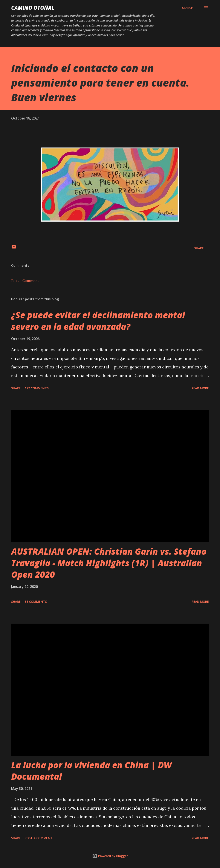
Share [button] (199, 248)
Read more (200, 388)
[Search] (188, 8)
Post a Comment (25, 281)
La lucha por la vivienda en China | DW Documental (91, 771)
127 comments (37, 388)
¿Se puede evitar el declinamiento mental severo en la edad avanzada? (98, 321)
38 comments (36, 602)
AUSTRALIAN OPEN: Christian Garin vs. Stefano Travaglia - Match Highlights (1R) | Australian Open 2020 (109, 563)
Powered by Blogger (110, 856)
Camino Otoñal (33, 8)
